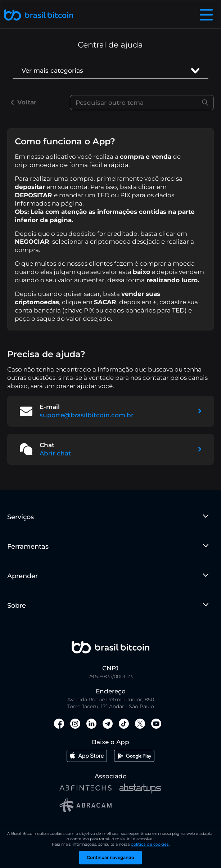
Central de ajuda (110, 45)
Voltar (24, 102)
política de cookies (150, 844)
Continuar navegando (110, 857)
